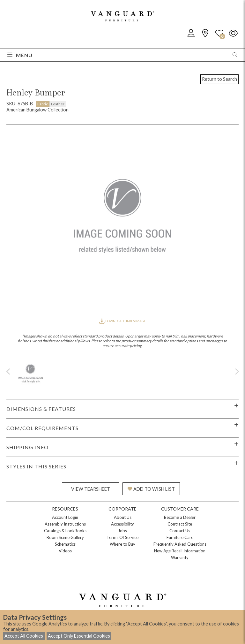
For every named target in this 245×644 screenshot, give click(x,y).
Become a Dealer (180, 517)
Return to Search (219, 79)
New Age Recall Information (180, 551)
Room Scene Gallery (65, 537)
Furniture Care (180, 537)
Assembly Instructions (65, 524)
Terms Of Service (122, 537)
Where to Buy (122, 544)
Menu (20, 55)
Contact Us (180, 531)
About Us (123, 517)
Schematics (65, 544)
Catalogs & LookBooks (65, 531)
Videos (65, 551)
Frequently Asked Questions (180, 544)
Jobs (122, 531)
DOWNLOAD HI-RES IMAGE (122, 321)
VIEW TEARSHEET (91, 489)
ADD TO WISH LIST (151, 489)
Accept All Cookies (24, 636)
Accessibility (122, 524)
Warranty (180, 557)
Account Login (65, 517)
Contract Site (180, 524)
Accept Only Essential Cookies (79, 636)
